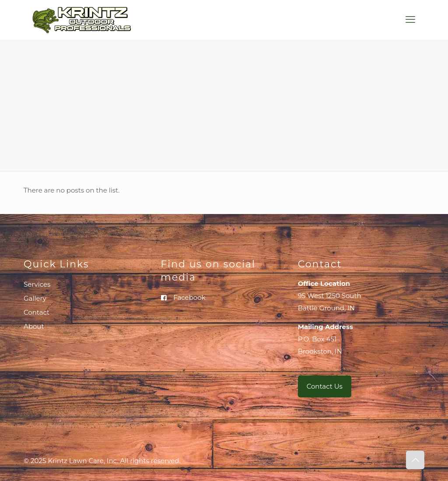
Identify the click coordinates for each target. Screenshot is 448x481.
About (34, 326)
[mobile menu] (410, 20)
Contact (37, 312)
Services (37, 284)
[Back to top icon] (415, 460)
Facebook (189, 297)
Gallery (35, 298)
